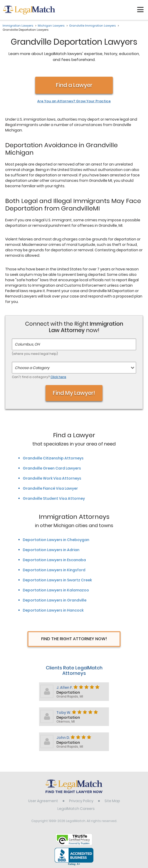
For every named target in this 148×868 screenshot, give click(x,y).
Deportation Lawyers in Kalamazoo (56, 590)
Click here (58, 377)
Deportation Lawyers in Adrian (51, 550)
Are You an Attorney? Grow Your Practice (74, 101)
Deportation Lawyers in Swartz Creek (57, 580)
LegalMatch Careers (76, 809)
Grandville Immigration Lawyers (92, 26)
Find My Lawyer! (74, 393)
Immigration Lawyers (18, 26)
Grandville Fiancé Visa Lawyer (50, 488)
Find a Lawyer (74, 85)
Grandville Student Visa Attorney (54, 498)
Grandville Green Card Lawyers (52, 468)
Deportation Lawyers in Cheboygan (56, 540)
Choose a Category (32, 368)
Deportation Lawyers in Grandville (55, 600)
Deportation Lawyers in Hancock (53, 610)
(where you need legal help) (35, 354)
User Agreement (43, 801)
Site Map (112, 801)
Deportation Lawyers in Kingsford (54, 570)
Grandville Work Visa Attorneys (52, 478)
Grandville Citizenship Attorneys (53, 458)
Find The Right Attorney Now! (74, 639)
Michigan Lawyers (51, 26)
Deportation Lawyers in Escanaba (54, 560)
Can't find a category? (39, 377)
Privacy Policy (81, 801)
